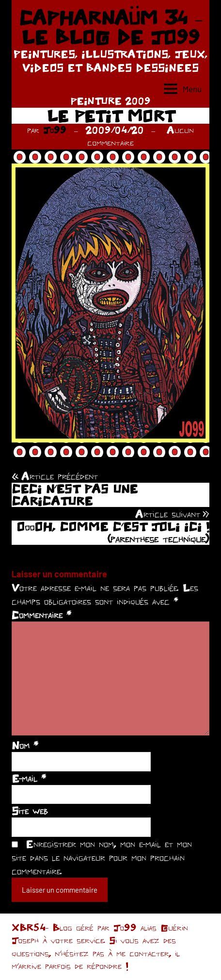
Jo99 (55, 130)
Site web (30, 811)
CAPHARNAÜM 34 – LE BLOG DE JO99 (110, 27)
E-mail (29, 778)
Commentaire (41, 615)
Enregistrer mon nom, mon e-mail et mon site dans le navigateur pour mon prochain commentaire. (102, 857)
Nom (25, 745)
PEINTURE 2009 (110, 101)
